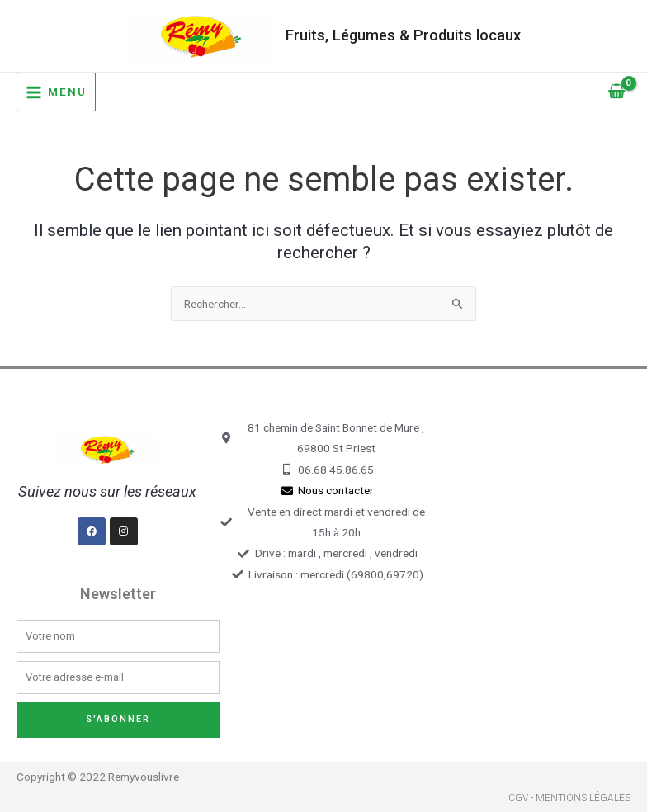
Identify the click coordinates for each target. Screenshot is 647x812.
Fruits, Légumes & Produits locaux (403, 35)
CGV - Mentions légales (569, 798)
